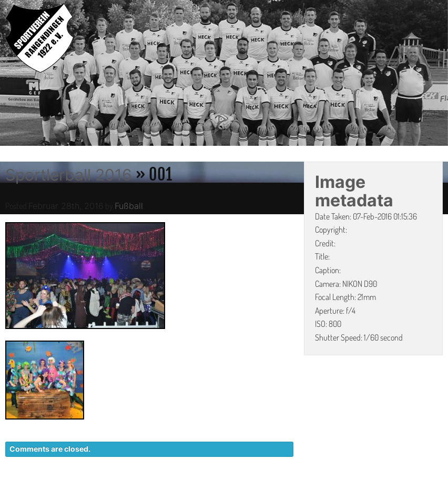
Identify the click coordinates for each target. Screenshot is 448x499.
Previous (8, 75)
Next (440, 75)
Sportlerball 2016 (69, 175)
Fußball (129, 206)
